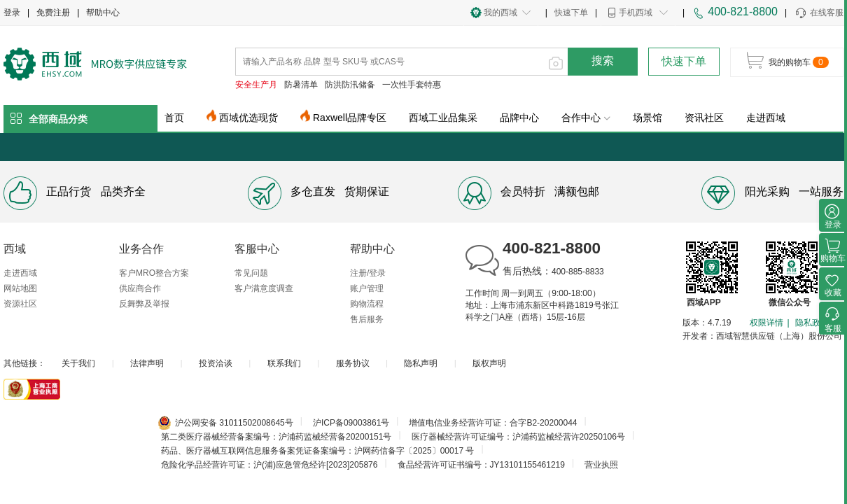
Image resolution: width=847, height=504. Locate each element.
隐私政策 (812, 323)
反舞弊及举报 (144, 304)
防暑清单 (301, 85)
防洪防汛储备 (350, 85)
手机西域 (636, 13)
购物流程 (367, 304)
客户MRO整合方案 (154, 273)
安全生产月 (256, 85)
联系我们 (284, 363)
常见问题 (251, 273)
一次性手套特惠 (412, 85)
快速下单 (571, 13)
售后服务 (367, 319)
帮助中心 (103, 13)
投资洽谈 (216, 363)
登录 (12, 13)
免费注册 (53, 13)
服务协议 (353, 363)
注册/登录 (368, 273)
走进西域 (766, 118)
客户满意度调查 (264, 288)
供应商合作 (140, 288)
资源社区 (20, 304)
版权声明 (489, 363)
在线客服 (819, 13)
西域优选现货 (248, 118)
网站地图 (20, 288)
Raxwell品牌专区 (350, 118)
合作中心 (586, 118)
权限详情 (766, 323)
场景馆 (647, 118)
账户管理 (367, 288)
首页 (174, 118)
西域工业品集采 (443, 118)
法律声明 (147, 363)
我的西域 (500, 13)
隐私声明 (421, 363)
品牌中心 (519, 118)
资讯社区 (704, 118)
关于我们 (78, 363)
